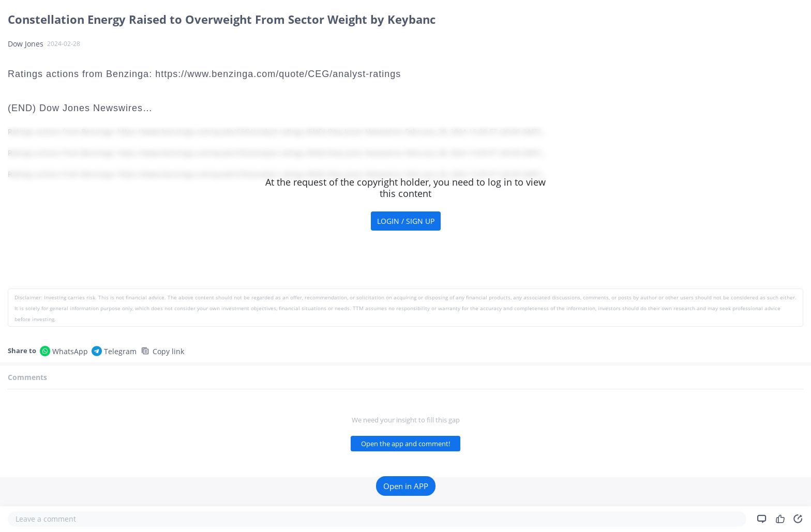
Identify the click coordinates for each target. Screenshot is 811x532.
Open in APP (406, 486)
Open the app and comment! (405, 444)
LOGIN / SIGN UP (406, 221)
